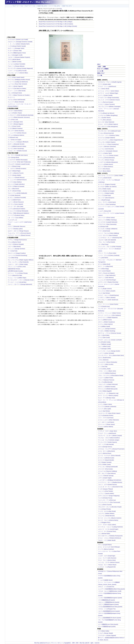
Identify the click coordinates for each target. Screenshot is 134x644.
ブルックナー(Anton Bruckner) (16, 131)
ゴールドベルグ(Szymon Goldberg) (107, 471)
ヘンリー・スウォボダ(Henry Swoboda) (109, 255)
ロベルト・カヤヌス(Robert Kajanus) (108, 124)
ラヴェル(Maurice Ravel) (14, 242)
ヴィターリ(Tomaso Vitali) (15, 51)
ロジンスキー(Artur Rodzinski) (106, 122)
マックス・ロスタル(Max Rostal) (107, 511)
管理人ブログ (101, 73)
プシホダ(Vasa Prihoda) (104, 509)
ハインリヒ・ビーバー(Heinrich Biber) (18, 73)
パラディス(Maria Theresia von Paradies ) (19, 95)
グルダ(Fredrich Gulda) (104, 342)
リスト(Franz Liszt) (13, 120)
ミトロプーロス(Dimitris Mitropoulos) (108, 162)
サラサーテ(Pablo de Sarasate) (16, 186)
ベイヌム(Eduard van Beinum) (106, 113)
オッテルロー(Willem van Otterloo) (107, 187)
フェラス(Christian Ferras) (105, 498)
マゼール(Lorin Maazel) (104, 271)
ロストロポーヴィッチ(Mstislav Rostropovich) (110, 536)
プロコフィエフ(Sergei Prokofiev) (17, 253)
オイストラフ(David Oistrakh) (106, 460)
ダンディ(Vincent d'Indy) (14, 191)
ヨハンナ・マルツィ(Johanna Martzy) (108, 520)
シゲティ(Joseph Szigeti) (105, 478)
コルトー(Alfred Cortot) (104, 346)
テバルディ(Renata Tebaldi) (105, 633)
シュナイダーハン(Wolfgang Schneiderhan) (110, 480)
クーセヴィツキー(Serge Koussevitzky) (109, 98)
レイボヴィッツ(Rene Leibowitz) (107, 298)
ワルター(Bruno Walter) (104, 171)
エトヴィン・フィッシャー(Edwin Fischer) (109, 313)
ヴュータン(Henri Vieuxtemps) (16, 149)
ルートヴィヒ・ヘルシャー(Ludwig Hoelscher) (110, 527)
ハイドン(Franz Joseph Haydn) (16, 77)
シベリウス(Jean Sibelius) (15, 182)
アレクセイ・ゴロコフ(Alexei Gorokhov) (109, 438)
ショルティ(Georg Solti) (104, 211)
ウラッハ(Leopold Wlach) (105, 545)
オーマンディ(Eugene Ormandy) (107, 184)
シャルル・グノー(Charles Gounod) (17, 151)
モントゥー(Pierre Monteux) (106, 167)
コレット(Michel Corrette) (15, 62)
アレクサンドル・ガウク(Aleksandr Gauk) (109, 131)
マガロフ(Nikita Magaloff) (105, 391)
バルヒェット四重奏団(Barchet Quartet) (109, 602)
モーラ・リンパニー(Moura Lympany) (108, 395)
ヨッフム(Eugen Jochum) (105, 289)
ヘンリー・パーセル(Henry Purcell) (17, 71)
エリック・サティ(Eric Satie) (15, 206)
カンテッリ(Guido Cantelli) (105, 95)
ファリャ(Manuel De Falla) (15, 275)
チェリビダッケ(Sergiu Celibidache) (108, 229)
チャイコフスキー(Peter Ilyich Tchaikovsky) (19, 162)
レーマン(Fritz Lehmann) (105, 120)
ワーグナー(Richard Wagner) (15, 124)
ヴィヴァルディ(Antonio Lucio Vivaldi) (18, 39)
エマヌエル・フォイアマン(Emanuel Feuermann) (111, 449)
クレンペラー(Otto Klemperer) (106, 198)
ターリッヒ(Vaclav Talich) (105, 153)
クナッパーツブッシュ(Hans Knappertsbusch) (110, 140)
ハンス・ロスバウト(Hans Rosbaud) (108, 235)
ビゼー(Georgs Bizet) (13, 157)
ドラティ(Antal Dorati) (104, 231)
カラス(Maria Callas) (104, 631)
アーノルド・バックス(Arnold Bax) (17, 282)
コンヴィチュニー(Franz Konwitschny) (108, 144)
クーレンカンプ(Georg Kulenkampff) (108, 467)
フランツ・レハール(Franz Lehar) (17, 267)
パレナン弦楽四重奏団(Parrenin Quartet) (109, 611)
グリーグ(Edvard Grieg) (14, 166)
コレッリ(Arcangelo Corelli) (15, 55)
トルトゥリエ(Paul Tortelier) (106, 491)
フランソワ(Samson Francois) (106, 380)
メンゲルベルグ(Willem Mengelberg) (108, 115)
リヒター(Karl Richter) (104, 293)
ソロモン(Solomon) (103, 360)
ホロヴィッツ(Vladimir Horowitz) (107, 387)
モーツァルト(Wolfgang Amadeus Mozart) (19, 80)
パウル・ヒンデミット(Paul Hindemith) (18, 262)
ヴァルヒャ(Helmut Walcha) (106, 427)
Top (61, 9)
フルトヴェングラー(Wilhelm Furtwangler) (109, 107)
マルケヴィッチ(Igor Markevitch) (107, 275)
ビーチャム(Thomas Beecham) (106, 158)
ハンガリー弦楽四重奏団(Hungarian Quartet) (110, 598)
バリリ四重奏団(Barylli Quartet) (106, 600)
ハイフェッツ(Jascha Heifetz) (106, 493)
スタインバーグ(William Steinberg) (107, 220)
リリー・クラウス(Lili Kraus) (106, 418)
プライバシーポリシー (57, 643)
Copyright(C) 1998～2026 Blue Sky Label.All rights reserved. (82, 643)
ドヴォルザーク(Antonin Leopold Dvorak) (19, 164)
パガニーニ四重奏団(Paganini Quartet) (108, 604)
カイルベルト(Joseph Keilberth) (107, 138)
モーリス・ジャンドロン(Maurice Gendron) (110, 518)
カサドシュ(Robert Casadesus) (106, 322)
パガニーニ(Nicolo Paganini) (15, 86)
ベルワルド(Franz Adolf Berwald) (16, 100)
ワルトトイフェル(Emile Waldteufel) (17, 193)
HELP (99, 64)
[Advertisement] (21, 22)
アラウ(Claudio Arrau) (104, 306)
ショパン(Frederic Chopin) (15, 113)
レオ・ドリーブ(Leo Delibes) (15, 218)
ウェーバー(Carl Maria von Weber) (17, 88)
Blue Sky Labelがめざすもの (42, 643)
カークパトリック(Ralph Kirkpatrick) (108, 318)
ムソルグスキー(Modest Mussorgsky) (18, 160)
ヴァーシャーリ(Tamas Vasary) (106, 424)
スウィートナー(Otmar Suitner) (106, 218)
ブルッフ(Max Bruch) (13, 189)
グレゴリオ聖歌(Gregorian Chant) (17, 53)
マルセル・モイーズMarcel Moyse (107, 565)
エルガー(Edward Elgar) (14, 171)
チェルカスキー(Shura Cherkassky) (108, 362)
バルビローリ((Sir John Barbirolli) (107, 240)
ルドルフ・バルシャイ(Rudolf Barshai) (108, 295)
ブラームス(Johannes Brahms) (16, 135)
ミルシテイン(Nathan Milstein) (106, 513)
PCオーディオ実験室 (103, 69)
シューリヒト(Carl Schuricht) (106, 149)
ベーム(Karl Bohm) (103, 258)
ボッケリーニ (11, 97)
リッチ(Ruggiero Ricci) (104, 522)
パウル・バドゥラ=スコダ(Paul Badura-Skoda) (111, 375)
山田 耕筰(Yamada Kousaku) (15, 271)
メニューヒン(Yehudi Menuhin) (106, 516)
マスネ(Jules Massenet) (14, 195)
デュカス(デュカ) (12, 220)
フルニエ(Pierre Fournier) (105, 505)
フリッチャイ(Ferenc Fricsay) (106, 160)
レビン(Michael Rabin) (104, 534)
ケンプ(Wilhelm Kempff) (104, 344)
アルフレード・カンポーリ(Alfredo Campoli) (110, 436)
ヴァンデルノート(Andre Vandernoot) (108, 300)
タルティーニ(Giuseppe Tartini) (16, 48)
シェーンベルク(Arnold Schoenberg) (17, 255)
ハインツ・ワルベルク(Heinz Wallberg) (109, 233)
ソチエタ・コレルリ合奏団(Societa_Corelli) (110, 591)
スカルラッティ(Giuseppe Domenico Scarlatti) (20, 42)
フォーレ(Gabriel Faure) (14, 200)
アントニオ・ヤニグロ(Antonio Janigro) (109, 440)
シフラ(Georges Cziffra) (104, 349)
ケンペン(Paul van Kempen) (106, 102)
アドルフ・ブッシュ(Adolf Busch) (107, 86)
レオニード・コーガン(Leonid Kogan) (108, 529)
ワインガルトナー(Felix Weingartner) (108, 127)
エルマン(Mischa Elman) (105, 453)
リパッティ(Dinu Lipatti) (104, 409)
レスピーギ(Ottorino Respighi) (16, 244)
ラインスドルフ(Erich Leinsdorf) (107, 291)
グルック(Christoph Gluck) (15, 93)
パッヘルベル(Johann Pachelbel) (16, 64)
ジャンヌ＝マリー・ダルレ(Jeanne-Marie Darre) (111, 355)
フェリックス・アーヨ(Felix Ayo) (107, 500)
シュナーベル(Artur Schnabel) (106, 353)
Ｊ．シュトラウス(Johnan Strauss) (17, 133)
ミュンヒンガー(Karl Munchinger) (107, 280)
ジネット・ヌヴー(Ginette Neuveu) (107, 485)
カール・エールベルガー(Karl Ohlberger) (109, 547)
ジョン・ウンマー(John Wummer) (107, 558)
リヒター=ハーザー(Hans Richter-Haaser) (109, 413)
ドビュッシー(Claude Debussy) (16, 177)
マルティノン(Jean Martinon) (106, 278)
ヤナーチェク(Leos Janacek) (15, 204)
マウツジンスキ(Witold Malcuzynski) (108, 389)
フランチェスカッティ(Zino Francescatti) (109, 502)
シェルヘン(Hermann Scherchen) (107, 147)
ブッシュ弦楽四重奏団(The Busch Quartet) (110, 618)
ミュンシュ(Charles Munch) (105, 164)
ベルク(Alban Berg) (13, 258)
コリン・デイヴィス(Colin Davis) (107, 202)
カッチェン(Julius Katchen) (105, 324)
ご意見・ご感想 (101, 67)
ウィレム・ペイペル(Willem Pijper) (17, 278)
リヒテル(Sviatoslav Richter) (106, 415)
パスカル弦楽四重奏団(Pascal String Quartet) (110, 607)
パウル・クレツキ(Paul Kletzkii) (107, 242)
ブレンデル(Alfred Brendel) (105, 382)
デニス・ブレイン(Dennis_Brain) (107, 560)
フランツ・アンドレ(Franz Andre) (107, 253)
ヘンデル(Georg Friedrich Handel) (17, 46)
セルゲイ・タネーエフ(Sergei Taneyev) (18, 231)
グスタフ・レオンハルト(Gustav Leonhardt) (110, 340)
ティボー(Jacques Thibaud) (105, 489)
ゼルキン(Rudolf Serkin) (104, 358)
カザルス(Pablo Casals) (104, 189)
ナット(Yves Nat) (103, 367)
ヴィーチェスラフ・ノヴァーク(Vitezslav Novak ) (21, 280)
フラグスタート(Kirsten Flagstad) (107, 635)
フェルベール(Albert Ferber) (106, 378)
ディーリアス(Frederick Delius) (16, 215)
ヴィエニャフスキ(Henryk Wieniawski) (18, 211)
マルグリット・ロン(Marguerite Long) (108, 393)
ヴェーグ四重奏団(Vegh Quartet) (107, 627)
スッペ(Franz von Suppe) (14, 140)
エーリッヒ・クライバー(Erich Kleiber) (108, 91)
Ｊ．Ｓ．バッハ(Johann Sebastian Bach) (19, 44)
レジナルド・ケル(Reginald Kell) (107, 567)
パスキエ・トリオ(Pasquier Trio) (107, 609)
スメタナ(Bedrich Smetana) (15, 128)
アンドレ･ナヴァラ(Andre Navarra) (107, 442)
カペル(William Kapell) (104, 326)
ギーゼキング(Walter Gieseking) (107, 331)
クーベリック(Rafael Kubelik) (106, 193)
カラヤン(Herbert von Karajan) (106, 191)
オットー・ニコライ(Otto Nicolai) (17, 91)
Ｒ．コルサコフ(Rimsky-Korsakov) (17, 169)
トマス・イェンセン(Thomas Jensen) (108, 155)
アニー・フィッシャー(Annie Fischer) (108, 304)
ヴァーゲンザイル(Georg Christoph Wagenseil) (20, 68)
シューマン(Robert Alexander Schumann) (19, 117)
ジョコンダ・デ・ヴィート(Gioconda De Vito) (110, 487)
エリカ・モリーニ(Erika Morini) (106, 451)
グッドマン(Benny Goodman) (106, 549)
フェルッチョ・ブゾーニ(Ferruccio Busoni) (19, 233)
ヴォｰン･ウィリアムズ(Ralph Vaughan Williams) (21, 260)
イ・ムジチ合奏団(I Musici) (105, 580)
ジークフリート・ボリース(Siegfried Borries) (110, 482)
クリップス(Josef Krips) (104, 195)
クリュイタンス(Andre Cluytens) (107, 142)
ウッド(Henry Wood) (104, 89)
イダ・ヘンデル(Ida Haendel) (106, 444)
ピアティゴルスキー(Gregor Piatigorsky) (109, 496)
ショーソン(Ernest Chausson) (16, 202)
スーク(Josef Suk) (13, 251)
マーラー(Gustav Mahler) (14, 175)
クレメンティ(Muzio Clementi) (16, 102)
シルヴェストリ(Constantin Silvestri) (108, 151)
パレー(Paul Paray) (103, 244)
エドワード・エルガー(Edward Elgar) (108, 93)
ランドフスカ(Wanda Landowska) (107, 407)
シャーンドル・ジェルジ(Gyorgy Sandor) (109, 351)
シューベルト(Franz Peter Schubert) (17, 84)
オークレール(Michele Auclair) (106, 458)
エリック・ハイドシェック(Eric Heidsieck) (109, 315)
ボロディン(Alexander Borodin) (16, 144)
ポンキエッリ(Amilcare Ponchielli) (17, 198)
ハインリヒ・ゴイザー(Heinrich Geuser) (109, 562)
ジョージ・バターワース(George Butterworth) (20, 284)
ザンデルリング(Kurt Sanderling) (107, 204)
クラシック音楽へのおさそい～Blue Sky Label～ (29, 2)
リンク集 (100, 75)
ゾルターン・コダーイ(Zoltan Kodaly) (18, 264)
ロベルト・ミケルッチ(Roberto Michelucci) (110, 538)
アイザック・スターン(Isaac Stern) (108, 431)
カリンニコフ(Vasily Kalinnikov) (16, 184)
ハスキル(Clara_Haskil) (104, 369)
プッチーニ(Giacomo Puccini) (16, 173)
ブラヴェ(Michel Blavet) (14, 59)
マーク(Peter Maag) (103, 269)
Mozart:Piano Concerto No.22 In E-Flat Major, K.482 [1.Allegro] (56, 22)
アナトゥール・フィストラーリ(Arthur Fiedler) (110, 176)
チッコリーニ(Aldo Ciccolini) (106, 364)
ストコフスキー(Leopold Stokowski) (108, 222)
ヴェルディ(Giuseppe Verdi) (15, 122)
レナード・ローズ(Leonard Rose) (107, 531)
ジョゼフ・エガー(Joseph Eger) (107, 556)
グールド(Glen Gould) (104, 338)
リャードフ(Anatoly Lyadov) (15, 229)
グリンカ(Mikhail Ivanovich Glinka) (17, 146)
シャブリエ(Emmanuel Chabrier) (16, 209)
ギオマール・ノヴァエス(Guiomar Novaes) (110, 333)
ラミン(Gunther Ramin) (104, 118)
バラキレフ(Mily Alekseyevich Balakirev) (18, 213)
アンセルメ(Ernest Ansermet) (106, 133)
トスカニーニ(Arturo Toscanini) (106, 104)
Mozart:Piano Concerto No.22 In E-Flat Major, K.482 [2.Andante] (56, 24)
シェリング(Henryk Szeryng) (106, 476)
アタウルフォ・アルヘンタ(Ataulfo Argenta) (110, 82)
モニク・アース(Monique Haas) (107, 398)
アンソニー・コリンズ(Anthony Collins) (109, 135)
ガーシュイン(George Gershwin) (16, 249)
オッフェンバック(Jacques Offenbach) (18, 142)
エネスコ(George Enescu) (105, 447)
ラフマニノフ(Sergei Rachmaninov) (17, 240)
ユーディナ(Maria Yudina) (105, 404)
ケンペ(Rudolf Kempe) (104, 200)
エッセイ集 (100, 71)
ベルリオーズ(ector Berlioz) (15, 111)
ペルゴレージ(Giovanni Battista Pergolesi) (19, 57)
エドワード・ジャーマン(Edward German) (19, 235)
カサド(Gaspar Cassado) (105, 462)
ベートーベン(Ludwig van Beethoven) (18, 82)
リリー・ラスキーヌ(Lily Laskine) (107, 525)
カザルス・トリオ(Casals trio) (106, 587)
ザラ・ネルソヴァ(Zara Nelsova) (107, 473)
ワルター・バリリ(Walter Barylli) (107, 540)
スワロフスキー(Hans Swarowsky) (107, 224)
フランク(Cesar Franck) (14, 126)
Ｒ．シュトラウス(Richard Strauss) (17, 180)
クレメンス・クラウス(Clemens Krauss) (109, 100)
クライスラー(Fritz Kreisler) (105, 469)
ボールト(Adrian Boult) (104, 264)
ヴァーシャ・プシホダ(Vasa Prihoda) (18, 273)
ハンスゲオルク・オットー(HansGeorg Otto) (110, 238)
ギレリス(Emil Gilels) (104, 335)
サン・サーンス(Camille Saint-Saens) (18, 155)
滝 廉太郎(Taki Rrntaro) (14, 269)
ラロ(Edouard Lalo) (13, 137)
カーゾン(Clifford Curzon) (105, 320)
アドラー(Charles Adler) (104, 84)
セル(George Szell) (103, 226)
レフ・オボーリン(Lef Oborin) (106, 422)
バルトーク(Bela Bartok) (14, 246)
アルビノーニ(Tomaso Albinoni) (16, 66)
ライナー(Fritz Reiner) (104, 169)
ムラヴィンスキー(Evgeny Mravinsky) (108, 282)
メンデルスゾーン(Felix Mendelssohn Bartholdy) (21, 115)
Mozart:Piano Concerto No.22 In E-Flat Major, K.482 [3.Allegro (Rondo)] (58, 26)
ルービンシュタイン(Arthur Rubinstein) (109, 420)
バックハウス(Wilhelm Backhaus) (107, 373)
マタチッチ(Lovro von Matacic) (106, 273)
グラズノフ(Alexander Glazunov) (16, 226)
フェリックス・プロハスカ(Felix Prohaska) (110, 247)
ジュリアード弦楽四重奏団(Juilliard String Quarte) (111, 589)
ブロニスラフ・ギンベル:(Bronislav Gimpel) (110, 507)
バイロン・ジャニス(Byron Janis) (107, 371)
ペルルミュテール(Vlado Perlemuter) (108, 384)
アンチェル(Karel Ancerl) (105, 178)
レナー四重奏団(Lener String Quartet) (108, 624)
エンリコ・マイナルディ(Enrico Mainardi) (109, 456)
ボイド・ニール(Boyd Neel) (105, 266)
